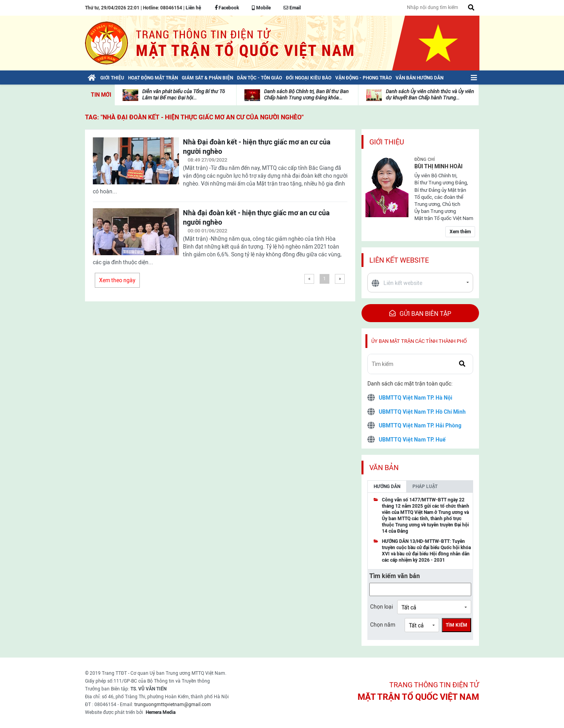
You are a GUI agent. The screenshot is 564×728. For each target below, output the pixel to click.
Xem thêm (460, 232)
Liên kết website (399, 260)
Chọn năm (383, 625)
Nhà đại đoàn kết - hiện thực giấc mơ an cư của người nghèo (256, 217)
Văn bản (384, 468)
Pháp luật (425, 487)
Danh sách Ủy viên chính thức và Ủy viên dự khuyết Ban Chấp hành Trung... (430, 95)
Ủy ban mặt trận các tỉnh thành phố (419, 341)
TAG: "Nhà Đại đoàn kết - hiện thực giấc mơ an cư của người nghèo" (194, 117)
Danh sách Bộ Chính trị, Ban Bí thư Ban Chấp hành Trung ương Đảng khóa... (306, 95)
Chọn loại (381, 607)
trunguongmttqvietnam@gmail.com (173, 705)
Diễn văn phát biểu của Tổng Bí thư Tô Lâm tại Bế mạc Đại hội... (183, 95)
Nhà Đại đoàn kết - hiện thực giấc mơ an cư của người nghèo (257, 147)
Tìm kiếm (456, 625)
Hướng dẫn (387, 487)
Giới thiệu (387, 142)
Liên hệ (193, 8)
